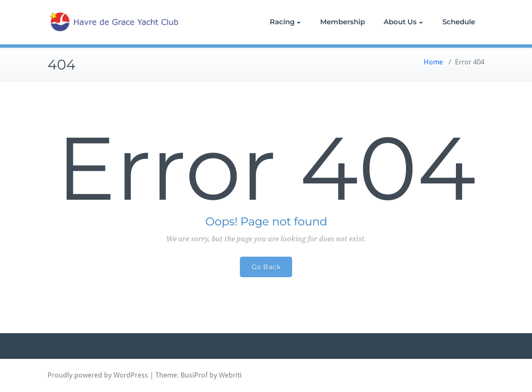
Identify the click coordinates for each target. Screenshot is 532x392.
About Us (403, 22)
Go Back (266, 267)
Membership (343, 22)
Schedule (459, 22)
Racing (285, 22)
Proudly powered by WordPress (98, 375)
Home (433, 62)
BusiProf (194, 375)
